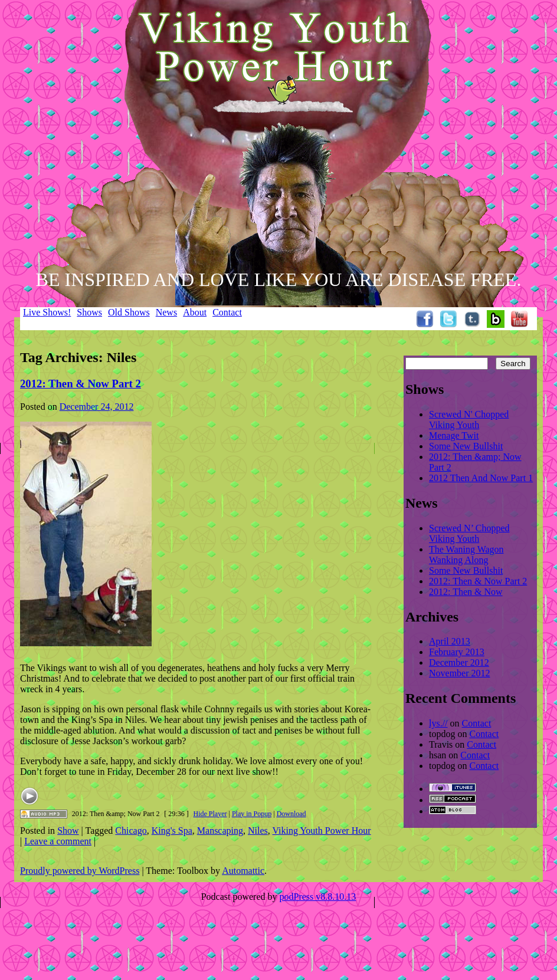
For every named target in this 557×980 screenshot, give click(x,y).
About (195, 312)
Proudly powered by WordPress (80, 871)
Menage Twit (454, 435)
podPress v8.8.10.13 (318, 897)
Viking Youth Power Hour (322, 831)
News (166, 312)
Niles (258, 831)
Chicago (131, 831)
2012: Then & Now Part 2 (81, 384)
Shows (89, 312)
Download (291, 814)
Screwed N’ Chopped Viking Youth (469, 533)
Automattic (243, 871)
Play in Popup (252, 814)
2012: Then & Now (466, 592)
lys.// (438, 723)
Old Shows (129, 312)
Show (68, 831)
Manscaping (220, 831)
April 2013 (450, 641)
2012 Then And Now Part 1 (481, 478)
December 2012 (459, 662)
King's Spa (172, 831)
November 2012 (460, 673)
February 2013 (457, 652)
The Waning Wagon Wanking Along (466, 555)
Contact (227, 312)
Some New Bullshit (466, 446)
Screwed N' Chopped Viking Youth (469, 420)
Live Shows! (47, 312)
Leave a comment (58, 841)
